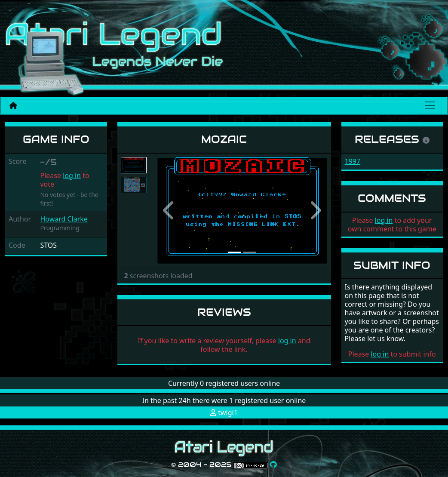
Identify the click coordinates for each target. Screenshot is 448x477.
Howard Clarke (64, 219)
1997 (353, 161)
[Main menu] (430, 105)
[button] (170, 211)
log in (72, 175)
